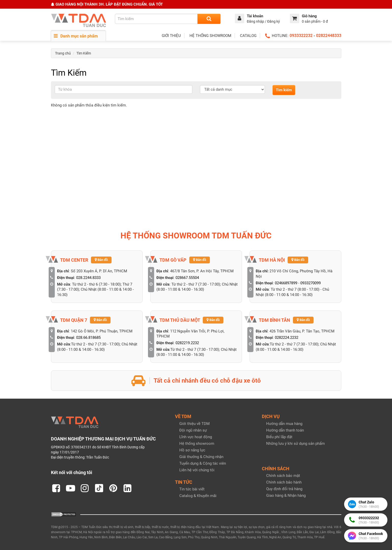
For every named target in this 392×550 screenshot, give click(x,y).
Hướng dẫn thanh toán (285, 430)
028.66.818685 (88, 338)
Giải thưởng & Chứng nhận (201, 457)
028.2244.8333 (88, 278)
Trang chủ (63, 53)
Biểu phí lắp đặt (279, 437)
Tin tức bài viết (192, 489)
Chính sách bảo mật (283, 476)
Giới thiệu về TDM (194, 424)
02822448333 (329, 36)
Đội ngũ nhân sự (193, 430)
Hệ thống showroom (197, 444)
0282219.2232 (187, 343)
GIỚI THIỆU (171, 36)
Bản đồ (101, 260)
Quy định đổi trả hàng (284, 489)
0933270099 (310, 283)
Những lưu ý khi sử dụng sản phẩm (295, 444)
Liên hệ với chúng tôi (197, 470)
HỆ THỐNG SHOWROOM (210, 36)
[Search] (209, 19)
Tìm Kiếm (84, 53)
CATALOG (248, 36)
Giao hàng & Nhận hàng (286, 495)
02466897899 (286, 283)
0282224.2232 (287, 338)
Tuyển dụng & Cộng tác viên (203, 463)
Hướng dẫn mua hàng (284, 424)
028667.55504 (187, 278)
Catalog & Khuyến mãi (198, 496)
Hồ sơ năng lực (192, 450)
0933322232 (301, 36)
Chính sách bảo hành (284, 482)
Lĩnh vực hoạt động (196, 437)
